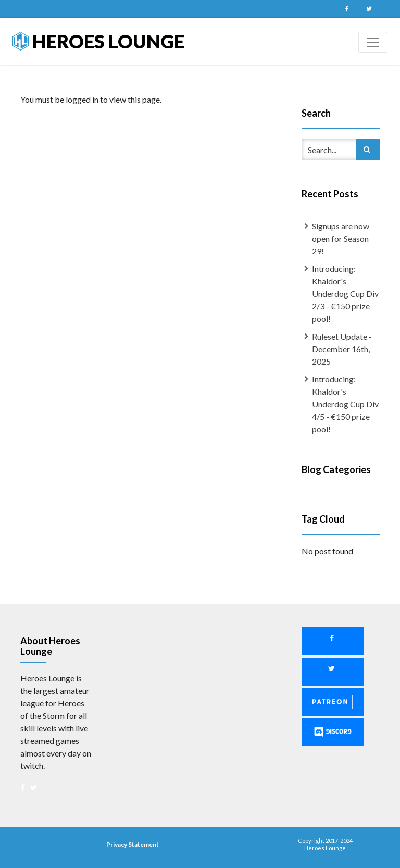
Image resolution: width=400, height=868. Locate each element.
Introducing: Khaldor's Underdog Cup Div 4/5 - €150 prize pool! (345, 404)
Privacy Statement (133, 844)
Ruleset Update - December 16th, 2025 (342, 349)
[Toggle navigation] (373, 42)
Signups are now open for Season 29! (341, 238)
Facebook (347, 9)
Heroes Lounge (98, 41)
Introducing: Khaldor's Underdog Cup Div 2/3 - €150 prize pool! (345, 294)
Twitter (369, 9)
